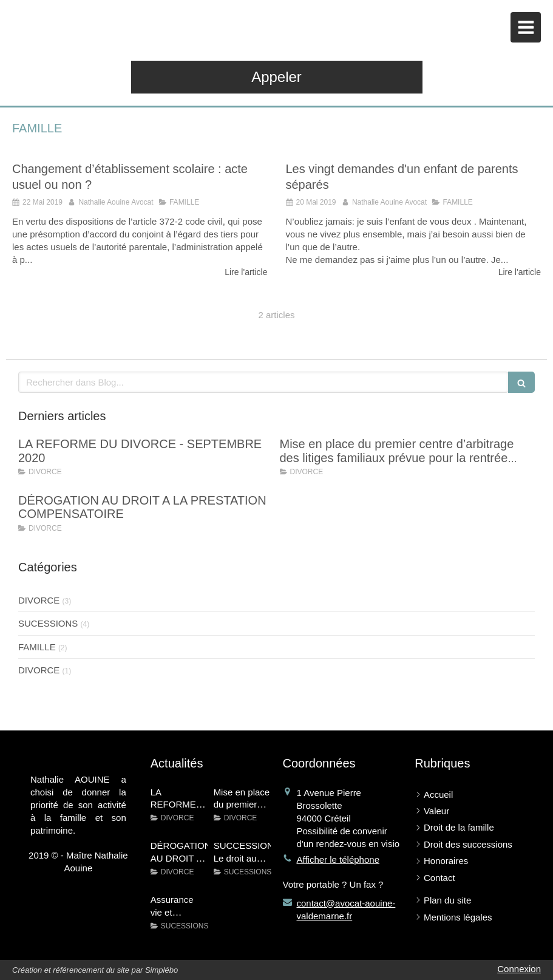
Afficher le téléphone (338, 859)
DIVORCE (39, 600)
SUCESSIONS (48, 623)
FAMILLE (37, 647)
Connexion (519, 969)
